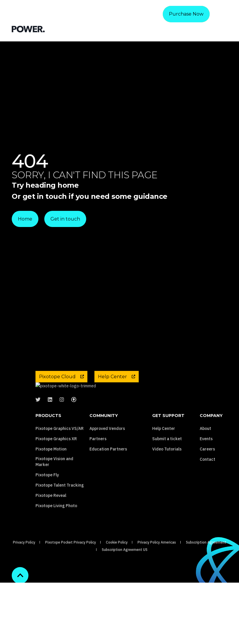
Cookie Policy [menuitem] (117, 570)
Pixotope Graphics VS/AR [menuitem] (60, 456)
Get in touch (65, 219)
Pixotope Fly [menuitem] (47, 502)
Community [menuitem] (104, 443)
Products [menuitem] (48, 443)
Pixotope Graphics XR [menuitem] (56, 466)
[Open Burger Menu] (224, 29)
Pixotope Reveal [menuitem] (51, 523)
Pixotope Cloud (61, 377)
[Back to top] (20, 603)
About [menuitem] (205, 456)
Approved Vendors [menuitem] (107, 456)
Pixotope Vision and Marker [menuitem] (54, 489)
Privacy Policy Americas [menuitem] (157, 570)
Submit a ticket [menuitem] (167, 466)
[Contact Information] (193, 29)
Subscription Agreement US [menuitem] (125, 577)
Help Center (117, 377)
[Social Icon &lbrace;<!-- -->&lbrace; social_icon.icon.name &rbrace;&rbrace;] (40, 427)
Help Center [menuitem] (164, 456)
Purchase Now (186, 14)
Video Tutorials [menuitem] (167, 476)
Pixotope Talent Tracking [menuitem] (60, 512)
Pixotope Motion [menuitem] (51, 476)
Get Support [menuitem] (168, 443)
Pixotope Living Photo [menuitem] (56, 533)
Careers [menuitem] (207, 476)
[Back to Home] (28, 29)
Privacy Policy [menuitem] (24, 570)
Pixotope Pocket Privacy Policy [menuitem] (71, 570)
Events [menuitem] (206, 466)
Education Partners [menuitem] (108, 476)
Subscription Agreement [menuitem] (206, 570)
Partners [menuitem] (98, 466)
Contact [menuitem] (207, 487)
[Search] (208, 29)
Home (25, 219)
